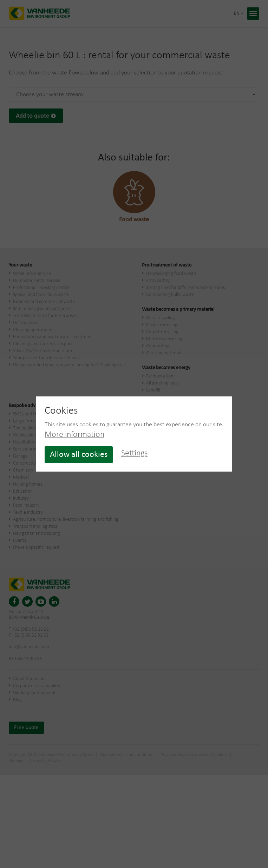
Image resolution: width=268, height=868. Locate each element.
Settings (134, 454)
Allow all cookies (79, 455)
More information (74, 435)
